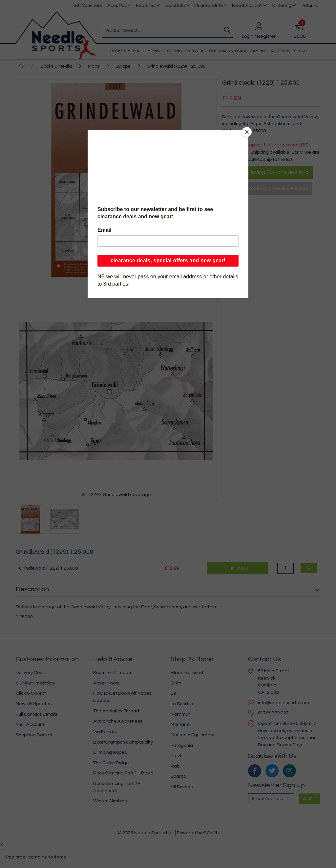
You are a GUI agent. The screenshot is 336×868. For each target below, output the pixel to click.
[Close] (247, 132)
